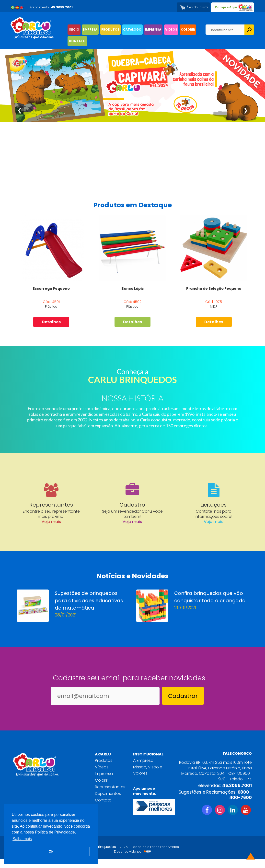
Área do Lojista (197, 7)
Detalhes (51, 322)
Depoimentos (108, 803)
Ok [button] (51, 851)
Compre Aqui (226, 7)
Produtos (104, 770)
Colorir (101, 790)
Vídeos (102, 776)
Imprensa (104, 783)
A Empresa (143, 770)
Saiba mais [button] (22, 839)
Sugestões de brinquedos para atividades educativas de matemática (89, 610)
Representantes (110, 796)
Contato (103, 809)
